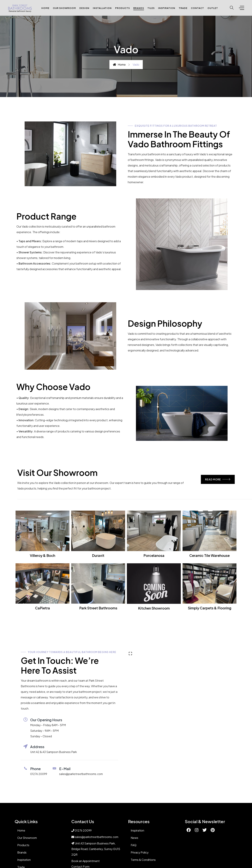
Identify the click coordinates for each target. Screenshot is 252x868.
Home (45, 8)
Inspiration (167, 8)
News (134, 838)
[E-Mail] (54, 768)
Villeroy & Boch (42, 555)
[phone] (25, 768)
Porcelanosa (154, 555)
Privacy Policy (140, 852)
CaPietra (42, 608)
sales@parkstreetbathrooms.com (81, 774)
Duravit (98, 555)
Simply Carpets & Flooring (210, 608)
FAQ (134, 845)
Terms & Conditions (143, 860)
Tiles (151, 8)
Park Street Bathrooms (98, 608)
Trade (183, 8)
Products (123, 8)
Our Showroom (64, 8)
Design (84, 8)
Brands (139, 8)
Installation (102, 8)
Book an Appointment (86, 861)
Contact (197, 8)
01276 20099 (39, 774)
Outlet (213, 8)
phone (35, 769)
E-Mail (65, 769)
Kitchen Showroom (154, 608)
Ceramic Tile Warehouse (210, 555)
